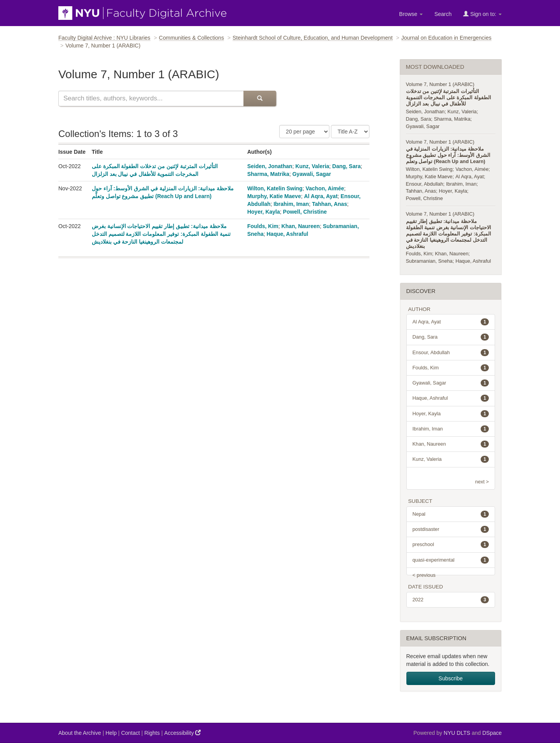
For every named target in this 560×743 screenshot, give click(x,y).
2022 (451, 600)
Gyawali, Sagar (312, 174)
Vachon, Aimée (325, 188)
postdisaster (451, 529)
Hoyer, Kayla (264, 212)
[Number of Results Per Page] (304, 132)
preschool (451, 545)
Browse (411, 14)
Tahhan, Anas (329, 204)
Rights (152, 733)
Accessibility (182, 733)
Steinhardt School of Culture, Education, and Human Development (313, 38)
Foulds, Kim (263, 226)
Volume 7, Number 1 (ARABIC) (440, 84)
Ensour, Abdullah (425, 184)
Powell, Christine (305, 212)
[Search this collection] (151, 98)
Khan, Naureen (301, 226)
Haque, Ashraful (288, 234)
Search (443, 14)
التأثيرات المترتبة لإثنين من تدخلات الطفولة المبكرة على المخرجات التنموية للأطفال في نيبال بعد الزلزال (449, 97)
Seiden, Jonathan (270, 166)
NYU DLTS (457, 733)
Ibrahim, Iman (291, 204)
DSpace (492, 733)
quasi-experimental (451, 560)
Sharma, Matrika (268, 174)
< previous (424, 575)
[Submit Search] (260, 98)
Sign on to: (482, 14)
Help (111, 733)
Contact (130, 733)
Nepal (451, 514)
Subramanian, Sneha (429, 261)
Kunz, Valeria (312, 166)
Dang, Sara (346, 166)
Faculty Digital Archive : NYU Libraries (104, 38)
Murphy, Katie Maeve (274, 196)
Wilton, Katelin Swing (275, 188)
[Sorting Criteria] (350, 132)
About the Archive (80, 733)
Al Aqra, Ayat (321, 196)
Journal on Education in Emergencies (446, 38)
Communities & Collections (192, 38)
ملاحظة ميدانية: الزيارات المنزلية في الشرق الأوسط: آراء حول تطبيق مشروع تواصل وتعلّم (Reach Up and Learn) (448, 155)
